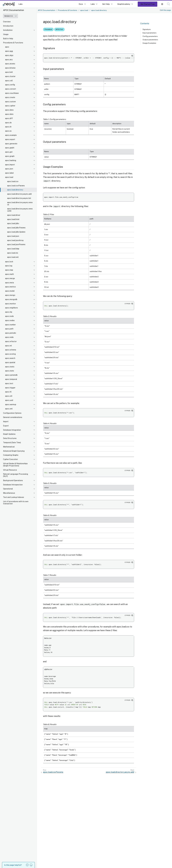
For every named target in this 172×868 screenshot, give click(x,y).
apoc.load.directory (15, 190)
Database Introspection (13, 485)
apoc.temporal (11, 379)
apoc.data (9, 110)
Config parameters (150, 36)
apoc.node (9, 316)
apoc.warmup (11, 404)
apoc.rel (8, 346)
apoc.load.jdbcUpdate (16, 232)
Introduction (8, 26)
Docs (81, 4)
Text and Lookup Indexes (14, 497)
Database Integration (12, 430)
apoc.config (10, 85)
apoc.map (9, 270)
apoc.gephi (10, 148)
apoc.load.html (13, 219)
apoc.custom (10, 102)
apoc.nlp (9, 312)
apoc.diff (9, 118)
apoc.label (9, 173)
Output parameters (150, 40)
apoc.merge (10, 278)
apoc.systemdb (11, 375)
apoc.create (10, 97)
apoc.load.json (13, 236)
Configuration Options (12, 413)
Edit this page (165, 10)
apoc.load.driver (14, 215)
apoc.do (8, 123)
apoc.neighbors (11, 308)
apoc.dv (8, 127)
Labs (20, 4)
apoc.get (9, 152)
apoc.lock (9, 262)
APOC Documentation (47, 10)
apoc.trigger (10, 388)
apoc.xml (9, 409)
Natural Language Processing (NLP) (16, 475)
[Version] (10, 16)
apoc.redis (9, 337)
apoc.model (10, 291)
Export (6, 426)
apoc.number (10, 325)
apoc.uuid (9, 400)
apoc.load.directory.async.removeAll (20, 210)
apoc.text (9, 383)
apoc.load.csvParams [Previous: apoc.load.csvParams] (53, 772)
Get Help (106, 4)
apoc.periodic (11, 333)
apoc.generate (11, 144)
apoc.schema (11, 350)
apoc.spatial (10, 362)
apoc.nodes (10, 320)
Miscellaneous (9, 493)
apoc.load (9, 177)
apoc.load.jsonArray (15, 240)
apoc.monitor (10, 304)
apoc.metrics (10, 287)
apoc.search (10, 358)
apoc (7, 47)
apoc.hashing (11, 160)
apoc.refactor (11, 341)
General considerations (13, 417)
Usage (6, 34)
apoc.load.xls (13, 253)
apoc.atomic (10, 64)
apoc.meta (9, 283)
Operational (8, 489)
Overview (7, 22)
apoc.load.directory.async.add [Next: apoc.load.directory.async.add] (120, 772)
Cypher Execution (10, 459)
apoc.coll (9, 81)
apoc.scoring (10, 354)
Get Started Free (148, 4)
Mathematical (9, 447)
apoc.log (9, 266)
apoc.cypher (10, 106)
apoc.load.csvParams (16, 186)
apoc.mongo (10, 295)
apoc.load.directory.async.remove (20, 204)
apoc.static (10, 367)
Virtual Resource (10, 470)
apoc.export (10, 139)
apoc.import (10, 165)
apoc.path (9, 329)
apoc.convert (11, 89)
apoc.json (9, 169)
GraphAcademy (124, 4)
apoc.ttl (8, 392)
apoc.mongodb (11, 299)
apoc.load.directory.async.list (19, 198)
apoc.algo (9, 55)
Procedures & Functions (13, 43)
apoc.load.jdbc (13, 223)
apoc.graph (10, 156)
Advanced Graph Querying (14, 451)
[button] (168, 4)
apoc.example (11, 135)
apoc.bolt (9, 72)
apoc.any (9, 60)
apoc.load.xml (13, 257)
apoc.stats (10, 371)
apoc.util (9, 396)
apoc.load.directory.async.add (19, 194)
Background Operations (13, 480)
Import (6, 422)
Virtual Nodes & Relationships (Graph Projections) (15, 465)
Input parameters (149, 33)
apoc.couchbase (12, 93)
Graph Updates (9, 434)
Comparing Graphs (11, 455)
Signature (147, 29)
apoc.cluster (10, 76)
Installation (8, 30)
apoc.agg (9, 51)
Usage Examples (149, 43)
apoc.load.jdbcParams (16, 228)
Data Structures (10, 438)
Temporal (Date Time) (12, 443)
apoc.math (9, 274)
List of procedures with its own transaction (16, 503)
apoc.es (8, 131)
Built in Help (8, 39)
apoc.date (9, 114)
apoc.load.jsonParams (16, 244)
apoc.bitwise (10, 68)
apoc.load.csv (13, 181)
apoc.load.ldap (13, 249)
